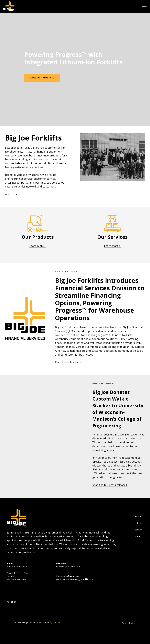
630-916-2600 (21, 566)
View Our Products (42, 78)
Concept (57, 623)
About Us (139, 536)
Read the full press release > (110, 485)
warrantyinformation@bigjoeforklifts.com (75, 579)
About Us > (12, 194)
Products (139, 516)
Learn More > (38, 246)
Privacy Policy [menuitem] (128, 623)
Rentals (140, 523)
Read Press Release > (68, 362)
